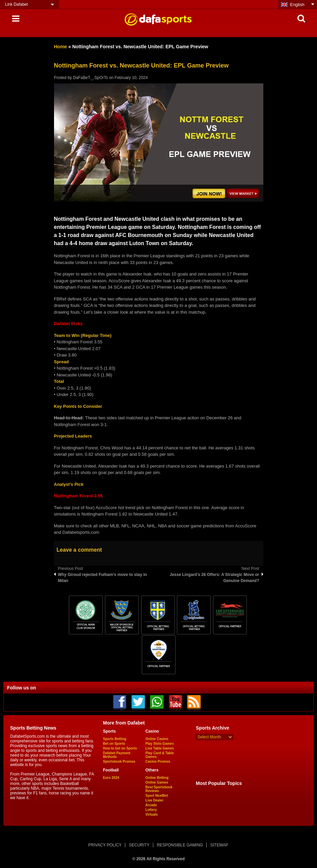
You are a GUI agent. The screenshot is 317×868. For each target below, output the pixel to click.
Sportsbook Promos (119, 761)
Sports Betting (115, 739)
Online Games (157, 782)
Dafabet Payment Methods (117, 755)
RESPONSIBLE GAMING (180, 845)
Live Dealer (154, 800)
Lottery (151, 810)
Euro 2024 (111, 778)
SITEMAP (219, 845)
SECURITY (139, 845)
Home (61, 47)
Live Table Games (160, 748)
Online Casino (157, 739)
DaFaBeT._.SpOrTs (90, 78)
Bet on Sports (114, 744)
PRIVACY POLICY (105, 845)
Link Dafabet (16, 4)
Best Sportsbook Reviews (159, 789)
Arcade (151, 805)
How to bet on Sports (120, 748)
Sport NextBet (157, 796)
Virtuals (152, 814)
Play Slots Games (160, 744)
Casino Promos (158, 761)
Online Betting (157, 778)
